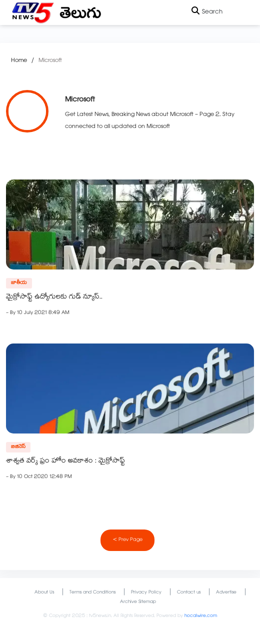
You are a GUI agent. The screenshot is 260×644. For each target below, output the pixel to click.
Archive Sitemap (138, 602)
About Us (44, 593)
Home (19, 61)
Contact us (189, 593)
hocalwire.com (201, 616)
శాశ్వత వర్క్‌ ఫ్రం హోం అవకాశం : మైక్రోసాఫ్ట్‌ (65, 461)
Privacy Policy (146, 593)
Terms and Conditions (92, 593)
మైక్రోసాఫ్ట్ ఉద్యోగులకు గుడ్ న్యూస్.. (54, 297)
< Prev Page (127, 540)
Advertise (226, 593)
